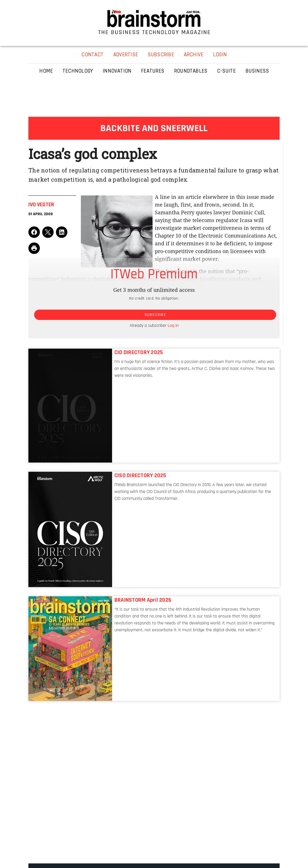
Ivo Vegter (41, 205)
